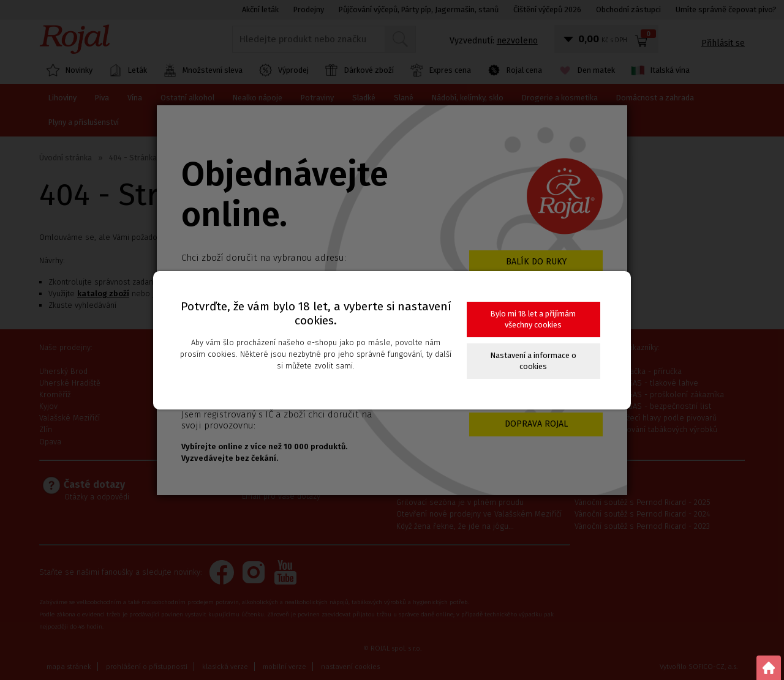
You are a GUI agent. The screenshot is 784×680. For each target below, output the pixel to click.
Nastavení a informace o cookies (533, 361)
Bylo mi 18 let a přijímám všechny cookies (533, 319)
